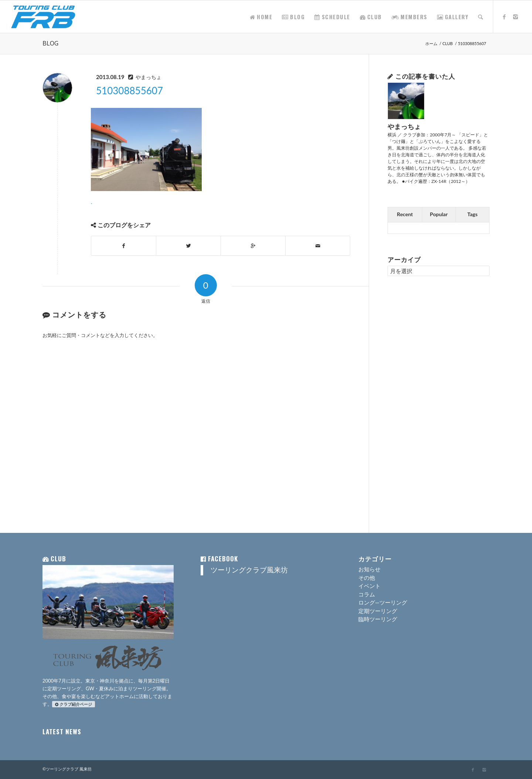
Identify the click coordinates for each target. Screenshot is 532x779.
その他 (367, 578)
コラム (367, 594)
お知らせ (369, 569)
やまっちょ (149, 77)
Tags (473, 214)
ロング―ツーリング (383, 602)
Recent (405, 214)
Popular (439, 214)
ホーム (431, 43)
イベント (369, 586)
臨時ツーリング (378, 619)
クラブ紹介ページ (74, 704)
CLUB (448, 43)
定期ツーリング (378, 611)
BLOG (50, 43)
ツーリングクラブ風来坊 (249, 570)
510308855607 (129, 91)
